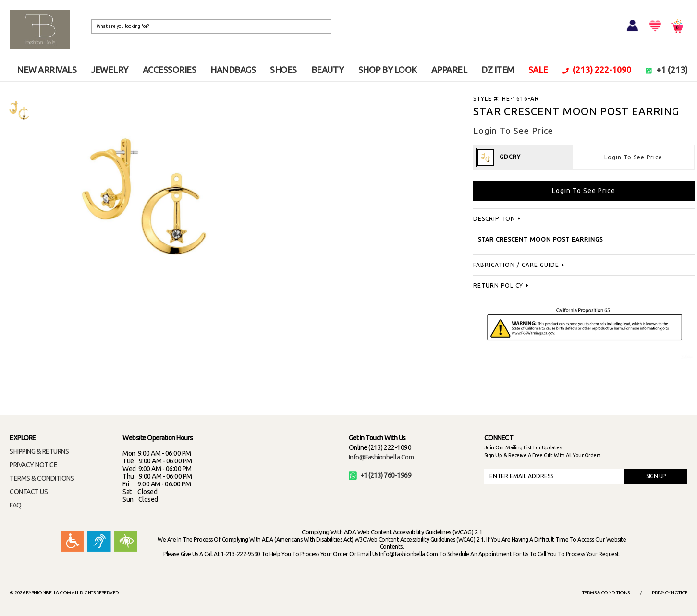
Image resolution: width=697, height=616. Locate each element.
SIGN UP (656, 476)
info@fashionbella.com (381, 457)
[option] (19, 110)
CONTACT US (29, 492)
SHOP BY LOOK (388, 70)
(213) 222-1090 (597, 70)
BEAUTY (328, 70)
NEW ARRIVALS (47, 70)
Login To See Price (633, 157)
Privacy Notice (670, 593)
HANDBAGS (233, 70)
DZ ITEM (498, 70)
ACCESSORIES (170, 70)
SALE (538, 70)
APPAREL (449, 70)
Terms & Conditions (606, 593)
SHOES (283, 70)
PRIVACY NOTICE (33, 465)
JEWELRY (110, 70)
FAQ (16, 505)
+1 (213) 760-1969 (380, 475)
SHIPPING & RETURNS (39, 451)
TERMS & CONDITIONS (42, 478)
